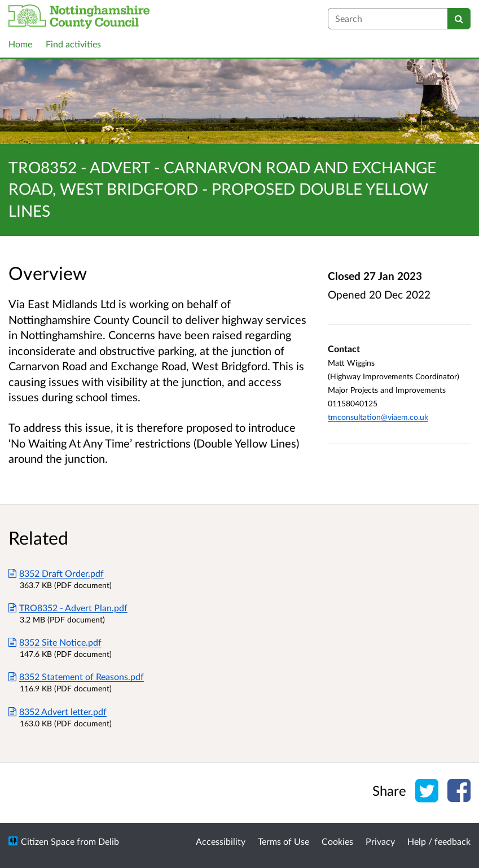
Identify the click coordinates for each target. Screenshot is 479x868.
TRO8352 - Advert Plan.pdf (68, 608)
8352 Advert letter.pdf (58, 711)
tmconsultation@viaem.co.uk (378, 417)
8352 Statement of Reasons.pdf (76, 676)
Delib (109, 841)
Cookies (337, 841)
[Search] (459, 19)
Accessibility (221, 841)
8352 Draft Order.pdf (56, 573)
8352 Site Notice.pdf (55, 642)
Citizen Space (48, 841)
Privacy (380, 841)
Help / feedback (439, 841)
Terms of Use (284, 841)
